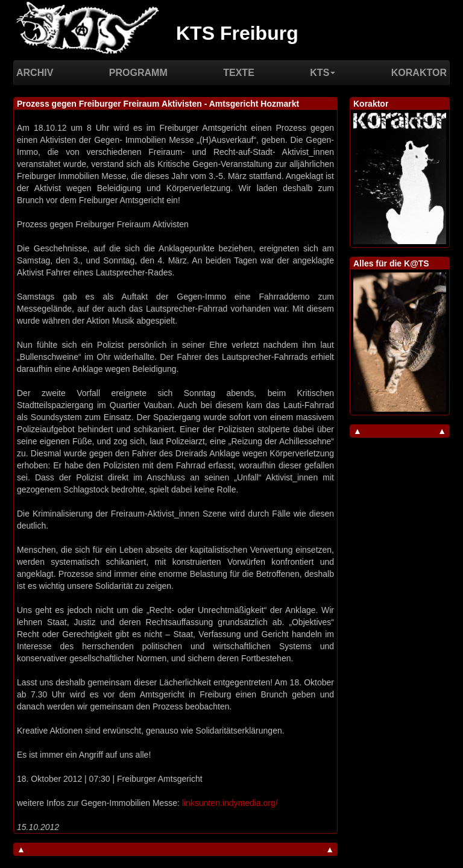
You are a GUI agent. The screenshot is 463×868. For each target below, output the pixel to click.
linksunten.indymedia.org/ (230, 803)
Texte (239, 73)
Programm (138, 73)
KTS (323, 73)
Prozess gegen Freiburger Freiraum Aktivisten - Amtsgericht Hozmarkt (158, 104)
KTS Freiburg (237, 33)
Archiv (35, 73)
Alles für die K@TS (391, 263)
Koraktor (419, 73)
